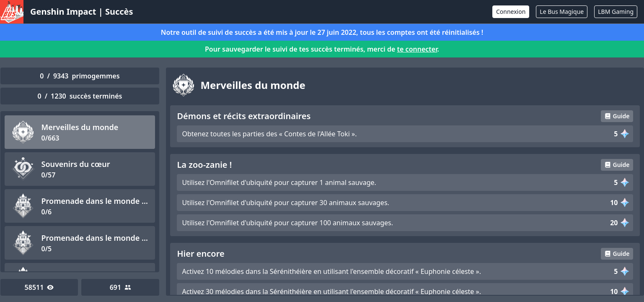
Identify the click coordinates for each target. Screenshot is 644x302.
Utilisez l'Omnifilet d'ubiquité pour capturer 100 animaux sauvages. (287, 223)
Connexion (511, 12)
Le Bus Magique (562, 12)
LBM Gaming (616, 12)
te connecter (417, 49)
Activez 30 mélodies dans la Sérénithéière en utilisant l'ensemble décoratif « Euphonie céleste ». (331, 292)
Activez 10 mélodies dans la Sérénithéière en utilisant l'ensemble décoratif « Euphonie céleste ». (331, 271)
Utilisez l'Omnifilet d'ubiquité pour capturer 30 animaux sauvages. (285, 203)
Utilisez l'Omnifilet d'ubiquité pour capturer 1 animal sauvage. (279, 182)
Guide (617, 116)
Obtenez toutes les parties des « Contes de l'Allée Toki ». (269, 134)
